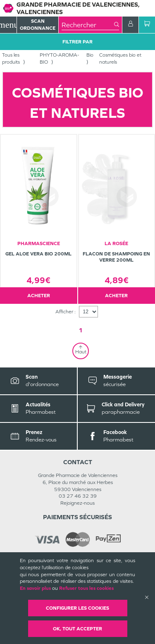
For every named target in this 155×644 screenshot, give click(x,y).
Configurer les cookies (77, 608)
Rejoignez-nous (77, 503)
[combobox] (88, 25)
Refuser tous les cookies (86, 588)
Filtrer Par (77, 42)
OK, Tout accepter (77, 629)
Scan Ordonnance (38, 25)
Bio (90, 55)
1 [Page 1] (81, 330)
